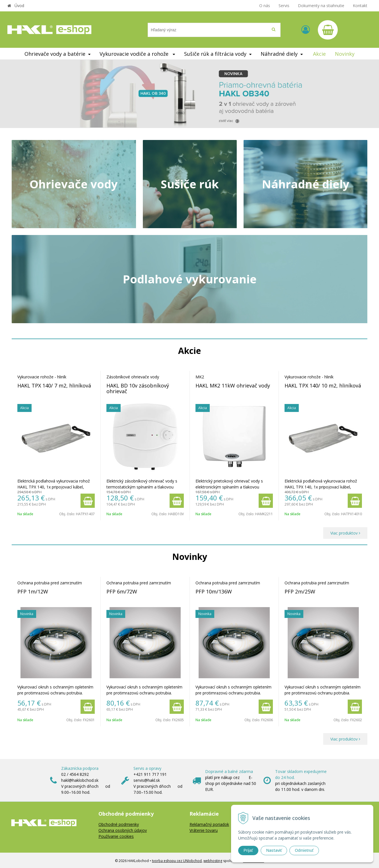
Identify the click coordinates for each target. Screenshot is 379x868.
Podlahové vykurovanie (190, 279)
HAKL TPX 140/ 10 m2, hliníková (323, 385)
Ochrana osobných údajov (123, 830)
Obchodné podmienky (119, 824)
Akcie (319, 54)
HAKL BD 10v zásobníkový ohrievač (138, 388)
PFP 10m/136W (214, 591)
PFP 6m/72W (122, 591)
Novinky (345, 54)
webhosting (213, 861)
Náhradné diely (306, 184)
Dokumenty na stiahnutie (321, 6)
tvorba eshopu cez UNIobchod (177, 861)
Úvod (19, 6)
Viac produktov (345, 533)
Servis (284, 6)
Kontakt (360, 6)
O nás (265, 6)
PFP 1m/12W (33, 591)
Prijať (248, 850)
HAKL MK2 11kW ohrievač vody (233, 385)
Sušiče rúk (190, 184)
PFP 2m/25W (300, 591)
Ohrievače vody (74, 184)
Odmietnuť (304, 850)
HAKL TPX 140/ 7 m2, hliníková (54, 385)
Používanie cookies (116, 836)
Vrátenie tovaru (204, 830)
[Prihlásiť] (306, 29)
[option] (189, 94)
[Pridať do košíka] (88, 501)
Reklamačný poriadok (209, 824)
